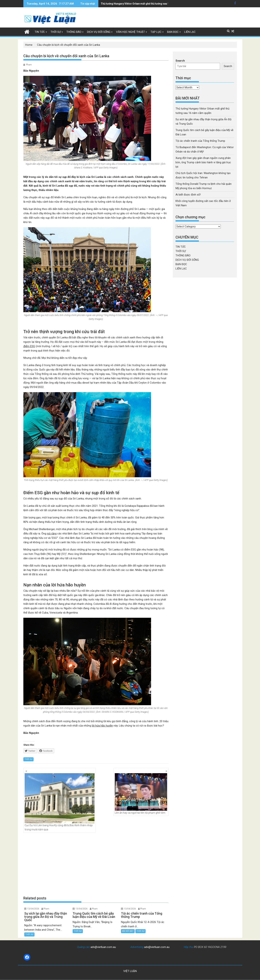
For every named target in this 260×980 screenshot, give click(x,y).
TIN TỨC (40, 32)
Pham (29, 65)
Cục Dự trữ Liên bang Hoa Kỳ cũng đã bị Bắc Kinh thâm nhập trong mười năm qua (60, 802)
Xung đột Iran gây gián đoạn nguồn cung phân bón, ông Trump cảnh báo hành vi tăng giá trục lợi (158, 4)
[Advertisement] (96, 864)
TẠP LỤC (156, 32)
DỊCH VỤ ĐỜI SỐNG (99, 32)
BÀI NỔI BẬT (128, 931)
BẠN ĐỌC (173, 32)
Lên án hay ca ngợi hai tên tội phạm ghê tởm (141, 794)
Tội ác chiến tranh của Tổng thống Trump (200, 141)
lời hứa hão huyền (102, 726)
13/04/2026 (33, 909)
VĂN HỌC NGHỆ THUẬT (130, 32)
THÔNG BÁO (74, 32)
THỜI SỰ (56, 32)
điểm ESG (29, 346)
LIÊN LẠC (190, 32)
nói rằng (52, 534)
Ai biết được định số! (188, 195)
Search (180, 61)
